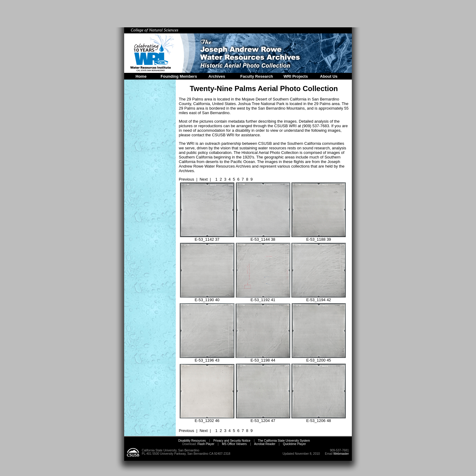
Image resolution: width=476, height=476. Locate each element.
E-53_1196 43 (207, 358)
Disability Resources (192, 441)
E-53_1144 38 (263, 238)
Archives (217, 76)
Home (141, 76)
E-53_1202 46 (207, 419)
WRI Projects (296, 76)
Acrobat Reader (265, 444)
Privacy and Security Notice (232, 441)
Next (204, 179)
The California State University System (284, 441)
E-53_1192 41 (263, 298)
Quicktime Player (294, 444)
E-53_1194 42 (319, 298)
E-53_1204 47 (263, 419)
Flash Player (206, 444)
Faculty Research (257, 76)
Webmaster (341, 454)
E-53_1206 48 (319, 419)
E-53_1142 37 (207, 238)
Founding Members (179, 76)
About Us (329, 76)
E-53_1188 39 (319, 238)
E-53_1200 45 (319, 358)
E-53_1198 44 (263, 358)
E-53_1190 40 (207, 298)
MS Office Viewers (234, 444)
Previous (187, 179)
